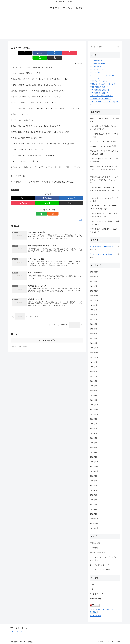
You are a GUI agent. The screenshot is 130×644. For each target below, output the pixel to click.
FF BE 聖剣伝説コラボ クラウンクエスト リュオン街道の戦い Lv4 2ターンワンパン (105, 180)
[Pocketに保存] (53, 53)
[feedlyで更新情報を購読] (45, 209)
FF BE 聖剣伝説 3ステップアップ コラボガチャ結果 (104, 160)
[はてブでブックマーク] (41, 53)
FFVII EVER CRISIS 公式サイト (101, 96)
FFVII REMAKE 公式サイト (99, 90)
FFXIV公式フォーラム (98, 64)
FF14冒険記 (15, 185)
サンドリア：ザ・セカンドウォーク (103, 142)
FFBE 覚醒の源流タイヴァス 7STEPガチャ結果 (104, 135)
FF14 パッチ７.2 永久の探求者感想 (103, 146)
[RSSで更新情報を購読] (49, 209)
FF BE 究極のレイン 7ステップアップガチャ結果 (104, 200)
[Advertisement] (65, 26)
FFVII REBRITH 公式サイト (100, 93)
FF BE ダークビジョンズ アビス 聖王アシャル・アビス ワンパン (104, 215)
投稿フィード (95, 589)
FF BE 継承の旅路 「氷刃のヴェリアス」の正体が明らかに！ (103, 128)
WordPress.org (95, 599)
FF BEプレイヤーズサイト (99, 81)
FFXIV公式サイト (96, 61)
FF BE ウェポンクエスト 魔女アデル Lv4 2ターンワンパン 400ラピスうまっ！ (103, 169)
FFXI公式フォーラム (97, 69)
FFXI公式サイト (95, 66)
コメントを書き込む (47, 337)
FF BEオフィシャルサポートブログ (102, 84)
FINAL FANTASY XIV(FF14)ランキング (102, 609)
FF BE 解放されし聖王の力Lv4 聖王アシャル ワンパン (105, 230)
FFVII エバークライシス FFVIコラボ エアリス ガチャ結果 (104, 152)
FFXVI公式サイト (96, 72)
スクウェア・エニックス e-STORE (102, 75)
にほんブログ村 (95, 616)
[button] (77, 53)
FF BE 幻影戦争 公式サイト (100, 87)
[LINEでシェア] (65, 53)
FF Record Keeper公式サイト (100, 99)
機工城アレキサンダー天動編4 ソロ (102, 247)
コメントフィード (96, 594)
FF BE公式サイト (96, 78)
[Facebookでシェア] (29, 53)
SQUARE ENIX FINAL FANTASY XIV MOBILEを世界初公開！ (103, 207)
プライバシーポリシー (18, 631)
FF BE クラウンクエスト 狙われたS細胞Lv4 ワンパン (105, 223)
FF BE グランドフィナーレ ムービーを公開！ (105, 120)
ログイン (93, 584)
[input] (105, 47)
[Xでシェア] (17, 53)
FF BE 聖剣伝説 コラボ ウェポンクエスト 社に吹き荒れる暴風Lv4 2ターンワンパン (104, 191)
